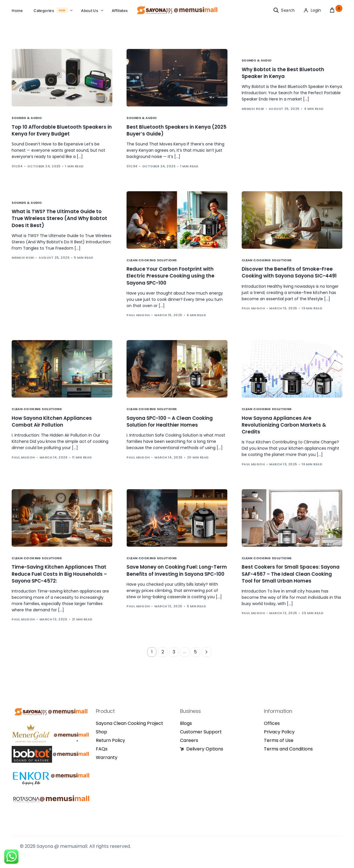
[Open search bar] (276, 13)
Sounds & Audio (27, 123)
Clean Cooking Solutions (152, 266)
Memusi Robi (253, 114)
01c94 (17, 172)
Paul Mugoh (138, 322)
